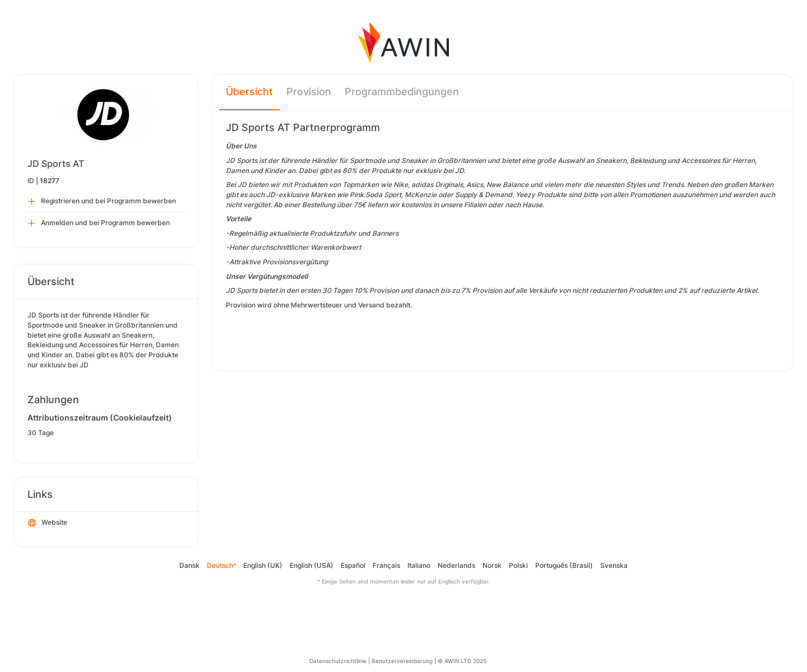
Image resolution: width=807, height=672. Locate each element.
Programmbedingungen (402, 92)
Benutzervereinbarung (402, 661)
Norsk (492, 565)
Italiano (419, 565)
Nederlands (456, 565)
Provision (309, 92)
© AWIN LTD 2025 (462, 661)
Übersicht (249, 92)
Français (386, 565)
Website (48, 523)
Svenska (614, 565)
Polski (518, 565)
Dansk (189, 565)
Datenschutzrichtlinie (338, 661)
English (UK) (263, 565)
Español (353, 565)
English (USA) (312, 565)
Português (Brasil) (564, 565)
